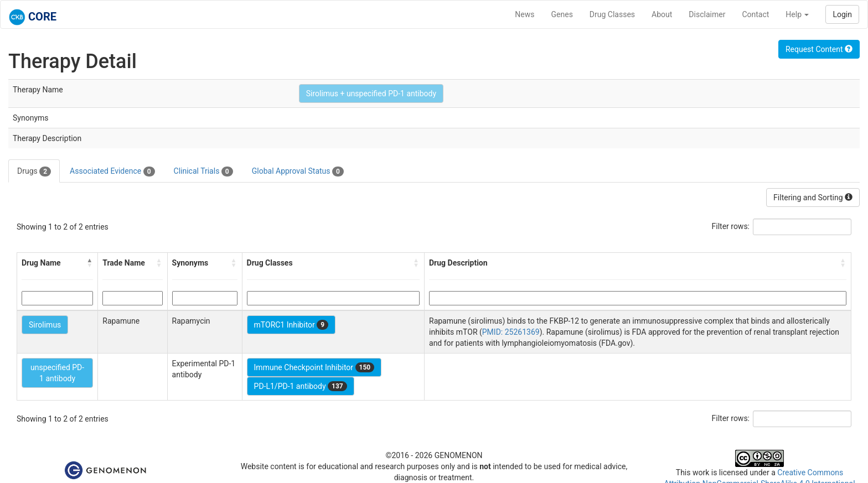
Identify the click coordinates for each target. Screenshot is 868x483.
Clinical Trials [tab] (203, 172)
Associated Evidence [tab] (112, 172)
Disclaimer (707, 14)
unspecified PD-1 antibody (57, 373)
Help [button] (797, 14)
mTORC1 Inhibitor (291, 325)
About (662, 14)
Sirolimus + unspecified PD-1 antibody (371, 94)
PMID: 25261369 (511, 332)
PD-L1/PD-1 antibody (301, 386)
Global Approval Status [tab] (298, 172)
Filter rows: (731, 226)
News (525, 14)
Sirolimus (45, 325)
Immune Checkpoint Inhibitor (314, 367)
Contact (755, 14)
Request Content (819, 49)
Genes (562, 14)
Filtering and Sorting (813, 198)
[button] (90, 263)
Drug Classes (612, 14)
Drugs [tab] (34, 172)
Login (842, 14)
